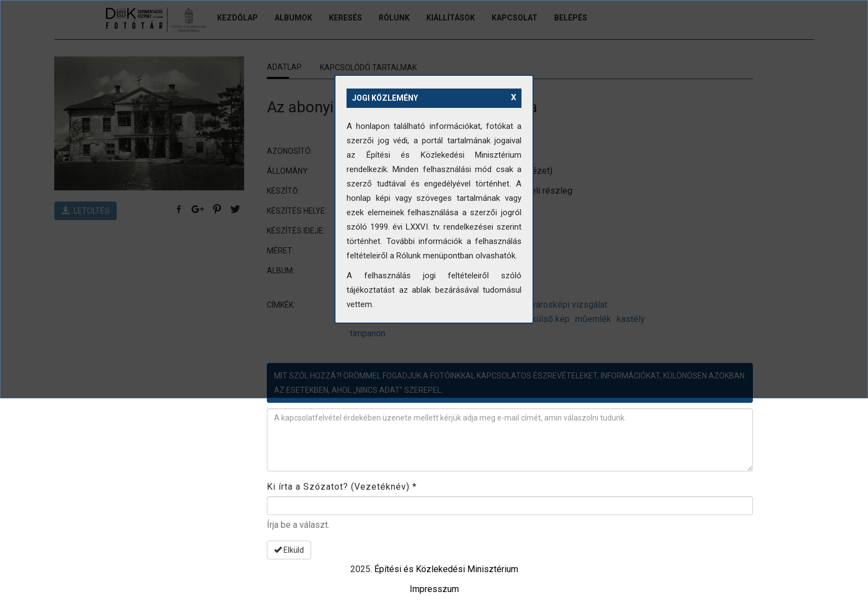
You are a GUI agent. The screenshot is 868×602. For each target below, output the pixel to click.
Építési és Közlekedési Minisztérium (446, 569)
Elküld (289, 550)
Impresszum (434, 589)
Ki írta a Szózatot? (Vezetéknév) (342, 487)
